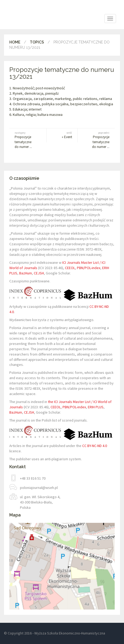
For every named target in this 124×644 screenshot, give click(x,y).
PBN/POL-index (89, 268)
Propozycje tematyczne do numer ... (25, 140)
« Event (62, 135)
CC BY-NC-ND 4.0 (95, 446)
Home (15, 42)
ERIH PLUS (96, 407)
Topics (37, 42)
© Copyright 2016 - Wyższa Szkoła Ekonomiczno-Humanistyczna (55, 633)
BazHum (26, 273)
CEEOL (70, 268)
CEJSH (39, 273)
